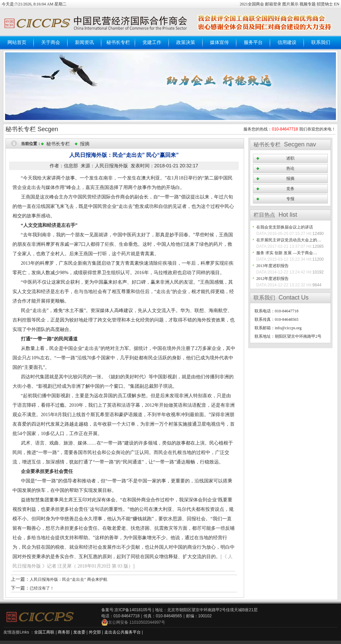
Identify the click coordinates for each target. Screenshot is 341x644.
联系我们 (321, 42)
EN (337, 4)
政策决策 (186, 42)
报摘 (85, 144)
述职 (290, 158)
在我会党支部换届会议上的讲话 (285, 227)
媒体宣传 (219, 42)
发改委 (79, 632)
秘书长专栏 (118, 42)
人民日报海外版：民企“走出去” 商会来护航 (69, 579)
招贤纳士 (325, 4)
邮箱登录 (274, 4)
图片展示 (290, 4)
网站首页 (17, 42)
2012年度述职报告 (272, 279)
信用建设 (287, 42)
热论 (290, 168)
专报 (290, 199)
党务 (290, 189)
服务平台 (253, 42)
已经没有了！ (42, 588)
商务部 (64, 632)
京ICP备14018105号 (133, 610)
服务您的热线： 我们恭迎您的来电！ (290, 129)
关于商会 (51, 42)
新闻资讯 (84, 42)
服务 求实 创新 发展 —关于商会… (287, 253)
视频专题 (308, 4)
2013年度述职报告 (272, 266)
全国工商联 (44, 632)
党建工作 (152, 42)
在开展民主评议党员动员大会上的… (289, 240)
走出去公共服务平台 (123, 632)
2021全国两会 (252, 4)
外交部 (95, 632)
